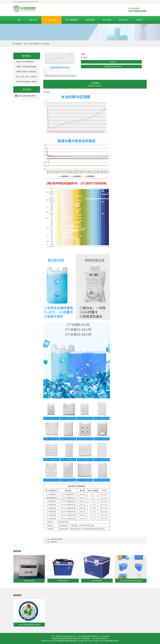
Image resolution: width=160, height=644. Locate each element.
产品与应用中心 (51, 20)
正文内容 (46, 44)
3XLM (116, 641)
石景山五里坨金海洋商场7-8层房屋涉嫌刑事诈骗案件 (27, 96)
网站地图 (109, 641)
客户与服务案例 (72, 20)
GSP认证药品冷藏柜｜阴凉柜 (26, 82)
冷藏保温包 (54, 542)
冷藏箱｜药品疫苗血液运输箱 (26, 67)
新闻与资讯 (90, 20)
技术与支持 (123, 20)
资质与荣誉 (107, 20)
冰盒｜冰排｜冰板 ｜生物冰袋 (26, 77)
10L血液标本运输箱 (56, 539)
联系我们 (139, 20)
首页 (19, 20)
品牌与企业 (33, 20)
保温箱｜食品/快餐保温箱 (25, 62)
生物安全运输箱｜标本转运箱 (26, 72)
